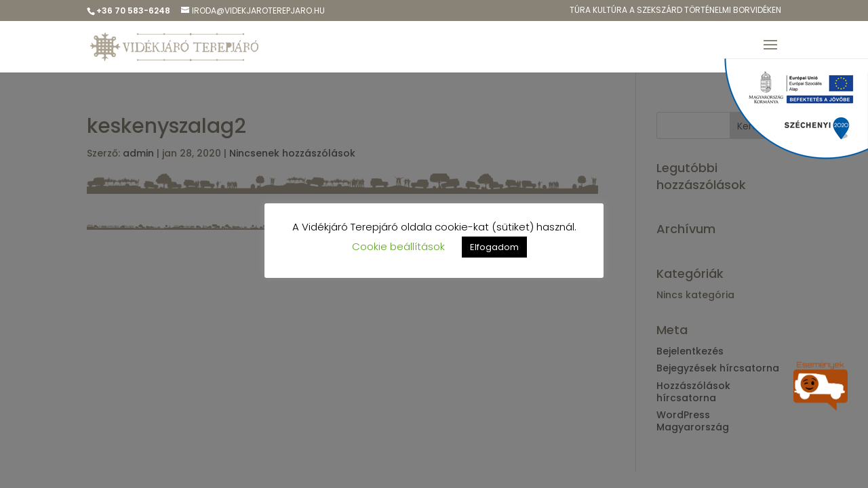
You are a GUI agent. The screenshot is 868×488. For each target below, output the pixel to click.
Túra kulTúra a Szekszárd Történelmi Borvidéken (675, 11)
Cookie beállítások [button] (398, 246)
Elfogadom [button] (494, 247)
